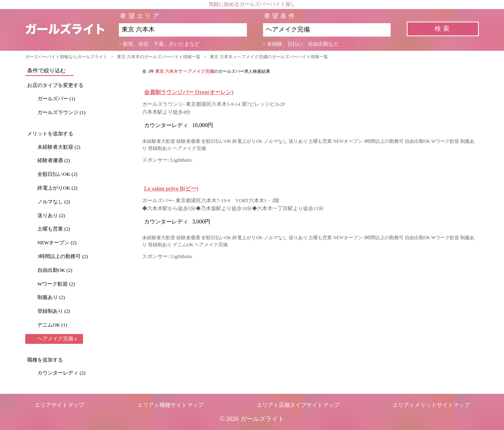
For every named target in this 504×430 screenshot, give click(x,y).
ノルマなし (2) (54, 202)
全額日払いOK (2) (57, 174)
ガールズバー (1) (56, 99)
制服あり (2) (51, 297)
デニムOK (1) (52, 325)
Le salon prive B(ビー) (171, 188)
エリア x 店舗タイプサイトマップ (298, 405)
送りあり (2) (51, 216)
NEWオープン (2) (57, 243)
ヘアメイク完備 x (57, 339)
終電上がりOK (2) (57, 188)
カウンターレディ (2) (61, 373)
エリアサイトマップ (59, 405)
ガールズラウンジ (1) (61, 113)
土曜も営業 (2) (54, 229)
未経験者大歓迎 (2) (59, 147)
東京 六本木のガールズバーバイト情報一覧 (159, 57)
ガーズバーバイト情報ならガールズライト (66, 57)
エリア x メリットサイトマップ (431, 405)
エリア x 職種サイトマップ (170, 405)
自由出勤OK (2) (55, 270)
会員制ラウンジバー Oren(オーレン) (189, 92)
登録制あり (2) (54, 311)
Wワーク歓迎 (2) (56, 284)
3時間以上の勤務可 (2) (63, 257)
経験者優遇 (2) (54, 161)
